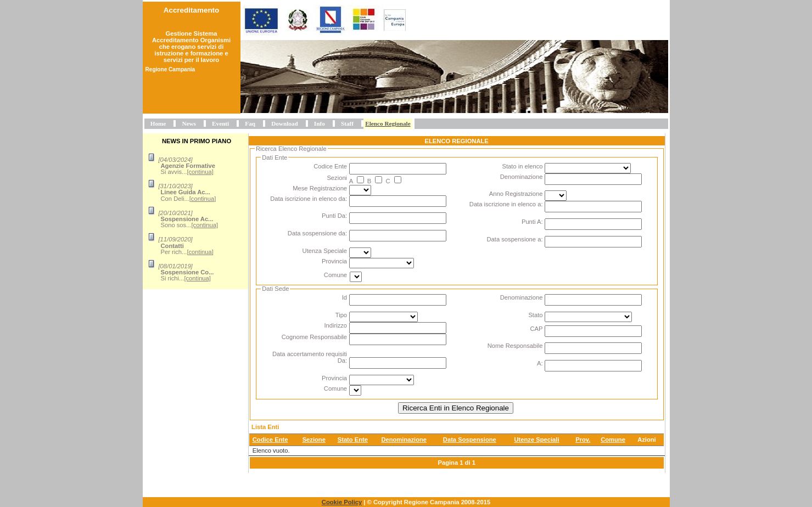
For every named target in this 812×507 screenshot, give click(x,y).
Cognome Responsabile (314, 337)
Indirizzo (335, 325)
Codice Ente (330, 166)
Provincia (334, 261)
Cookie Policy (342, 502)
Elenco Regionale (388, 123)
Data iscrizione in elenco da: (309, 199)
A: (540, 363)
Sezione (314, 440)
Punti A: (532, 222)
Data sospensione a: (515, 239)
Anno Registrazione (516, 194)
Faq (250, 123)
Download (285, 123)
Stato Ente (353, 440)
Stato (535, 315)
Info (320, 123)
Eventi (220, 123)
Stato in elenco (522, 166)
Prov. (583, 440)
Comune (335, 275)
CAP (536, 329)
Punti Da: (334, 216)
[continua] (200, 172)
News (189, 123)
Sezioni (337, 178)
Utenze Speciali (536, 440)
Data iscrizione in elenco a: (506, 204)
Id (345, 297)
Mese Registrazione (320, 188)
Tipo (341, 315)
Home (158, 123)
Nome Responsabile (515, 346)
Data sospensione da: (317, 233)
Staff (347, 123)
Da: (342, 360)
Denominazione (522, 177)
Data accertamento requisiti (310, 354)
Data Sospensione (470, 440)
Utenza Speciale (325, 251)
